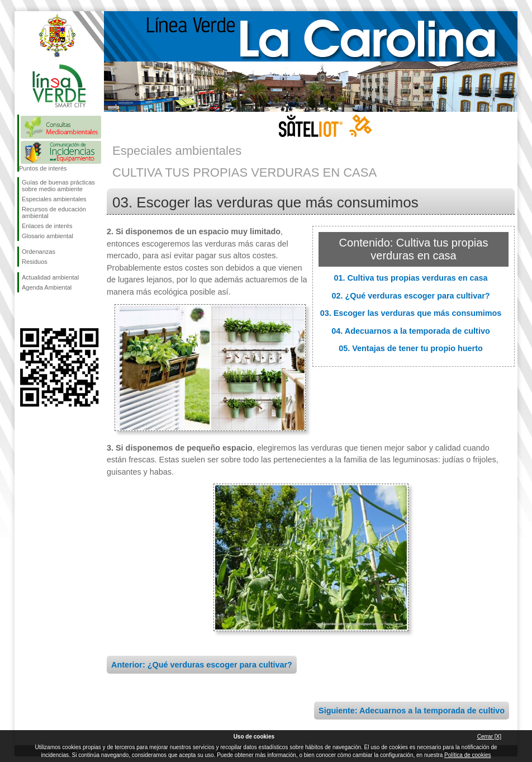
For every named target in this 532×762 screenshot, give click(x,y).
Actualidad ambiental (50, 277)
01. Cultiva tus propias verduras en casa (410, 278)
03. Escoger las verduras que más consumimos (411, 313)
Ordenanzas (39, 252)
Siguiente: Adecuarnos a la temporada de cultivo (412, 711)
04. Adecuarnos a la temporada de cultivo (410, 331)
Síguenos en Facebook (24, 310)
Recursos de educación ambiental (54, 212)
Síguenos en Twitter (42, 310)
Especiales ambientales (54, 199)
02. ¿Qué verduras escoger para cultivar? (410, 296)
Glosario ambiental (47, 236)
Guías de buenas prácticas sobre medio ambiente (58, 186)
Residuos (35, 262)
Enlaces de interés (47, 226)
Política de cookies (467, 755)
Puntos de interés (43, 168)
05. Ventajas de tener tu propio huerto (411, 348)
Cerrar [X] (489, 737)
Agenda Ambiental (47, 287)
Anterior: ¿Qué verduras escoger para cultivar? (202, 665)
